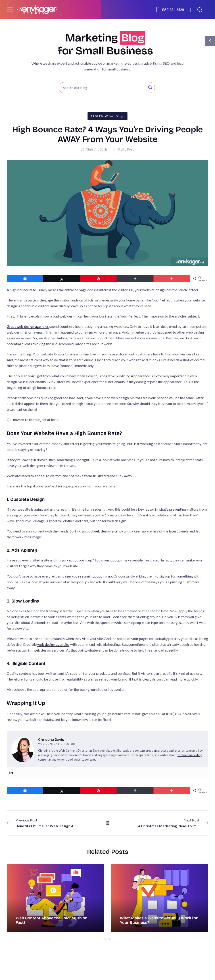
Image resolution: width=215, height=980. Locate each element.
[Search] (200, 10)
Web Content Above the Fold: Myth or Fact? (51, 920)
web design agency (108, 531)
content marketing (190, 755)
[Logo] (37, 10)
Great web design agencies (28, 326)
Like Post (126, 149)
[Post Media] (55, 898)
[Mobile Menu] (10, 10)
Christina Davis (97, 149)
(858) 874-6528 (173, 10)
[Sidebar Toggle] (210, 41)
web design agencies (53, 644)
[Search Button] (150, 88)
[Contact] (159, 10)
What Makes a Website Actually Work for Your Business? (159, 920)
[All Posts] (107, 823)
